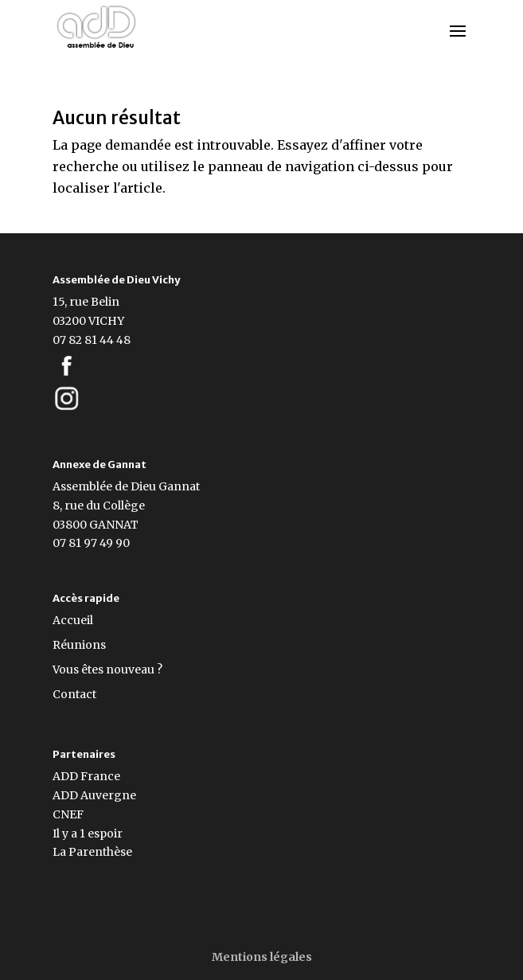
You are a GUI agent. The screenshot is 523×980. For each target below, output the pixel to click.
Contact (74, 694)
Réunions (79, 645)
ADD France (86, 776)
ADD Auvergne (94, 795)
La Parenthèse (92, 852)
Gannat (179, 486)
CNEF (68, 814)
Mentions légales (262, 957)
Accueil (73, 620)
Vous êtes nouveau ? (107, 670)
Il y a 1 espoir (88, 834)
